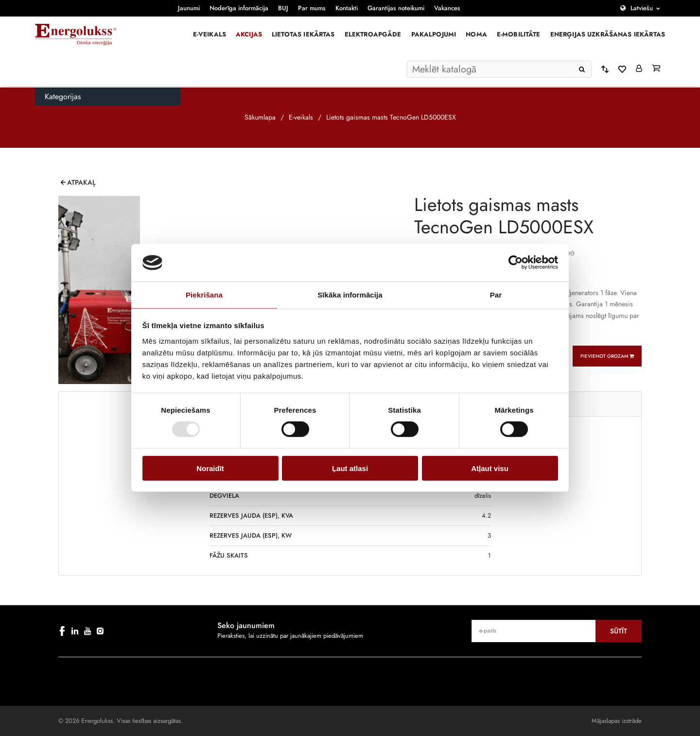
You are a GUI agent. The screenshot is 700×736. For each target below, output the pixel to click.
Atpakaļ (81, 182)
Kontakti (347, 8)
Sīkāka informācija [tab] (350, 295)
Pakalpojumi (434, 34)
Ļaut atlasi (350, 468)
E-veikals (210, 34)
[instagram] (100, 631)
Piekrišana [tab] (204, 295)
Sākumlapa (260, 117)
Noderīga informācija (239, 8)
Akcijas (249, 34)
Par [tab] (496, 295)
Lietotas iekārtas (303, 34)
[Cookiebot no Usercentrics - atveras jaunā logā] (516, 263)
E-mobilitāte (519, 34)
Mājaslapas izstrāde (617, 721)
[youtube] (87, 631)
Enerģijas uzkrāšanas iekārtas (608, 34)
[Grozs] (656, 69)
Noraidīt (210, 468)
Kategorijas (63, 96)
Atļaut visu (490, 468)
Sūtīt (619, 631)
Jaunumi (189, 8)
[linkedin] (75, 631)
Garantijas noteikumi (396, 8)
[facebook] (62, 631)
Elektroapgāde (373, 34)
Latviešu (642, 8)
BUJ (283, 8)
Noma (476, 34)
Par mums (312, 8)
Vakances (447, 8)
